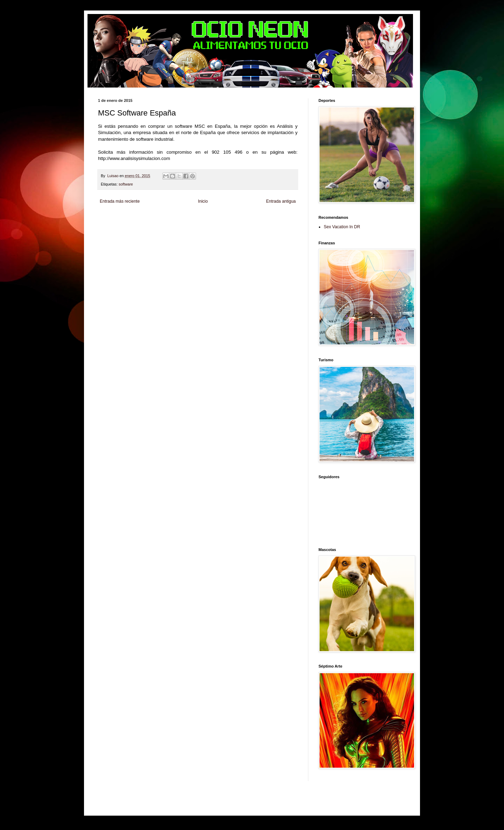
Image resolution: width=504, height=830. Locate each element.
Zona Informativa (111, 218)
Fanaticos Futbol (111, 229)
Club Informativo (216, 218)
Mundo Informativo (159, 229)
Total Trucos (205, 224)
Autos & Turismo (272, 224)
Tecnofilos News (129, 224)
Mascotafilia (134, 229)
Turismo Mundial (187, 229)
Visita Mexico (233, 229)
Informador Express (187, 218)
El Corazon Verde (258, 229)
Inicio (203, 201)
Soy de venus (153, 224)
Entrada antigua (281, 201)
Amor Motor (107, 235)
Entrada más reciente (120, 201)
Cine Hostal (224, 224)
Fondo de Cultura (243, 218)
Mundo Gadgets (247, 224)
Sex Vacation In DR (342, 227)
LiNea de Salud (159, 218)
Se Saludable (211, 229)
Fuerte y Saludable (180, 224)
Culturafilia (281, 229)
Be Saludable (136, 218)
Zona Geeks (267, 218)
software (126, 184)
